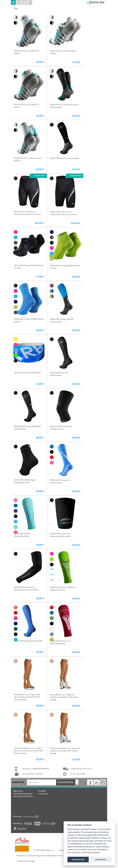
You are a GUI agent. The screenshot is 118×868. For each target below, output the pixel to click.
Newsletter (18, 782)
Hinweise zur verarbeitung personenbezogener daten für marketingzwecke (49, 856)
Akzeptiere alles (78, 859)
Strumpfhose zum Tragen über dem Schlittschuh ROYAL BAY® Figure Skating (27, 697)
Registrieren (66, 782)
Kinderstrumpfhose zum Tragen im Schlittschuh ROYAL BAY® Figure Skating (65, 751)
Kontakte (42, 791)
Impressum (43, 794)
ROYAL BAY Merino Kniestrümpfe (64, 158)
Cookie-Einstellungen (26, 861)
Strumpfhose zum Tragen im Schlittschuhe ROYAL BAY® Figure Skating (64, 697)
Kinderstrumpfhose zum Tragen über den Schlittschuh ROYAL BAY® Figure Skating (29, 751)
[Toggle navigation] (13, 2)
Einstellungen (101, 859)
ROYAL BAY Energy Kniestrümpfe (28, 641)
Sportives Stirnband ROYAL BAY (27, 373)
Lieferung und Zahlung (23, 796)
